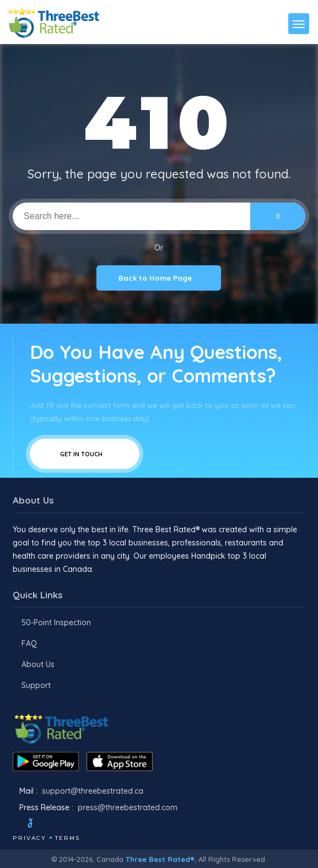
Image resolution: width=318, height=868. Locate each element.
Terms (68, 838)
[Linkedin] (97, 825)
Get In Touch (85, 454)
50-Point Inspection (56, 623)
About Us (38, 664)
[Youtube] (82, 825)
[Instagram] (67, 825)
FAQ (29, 643)
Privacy (29, 838)
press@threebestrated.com (128, 807)
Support (36, 685)
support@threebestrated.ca (93, 791)
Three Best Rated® (160, 859)
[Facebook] (14, 825)
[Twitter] (41, 825)
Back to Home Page (159, 278)
